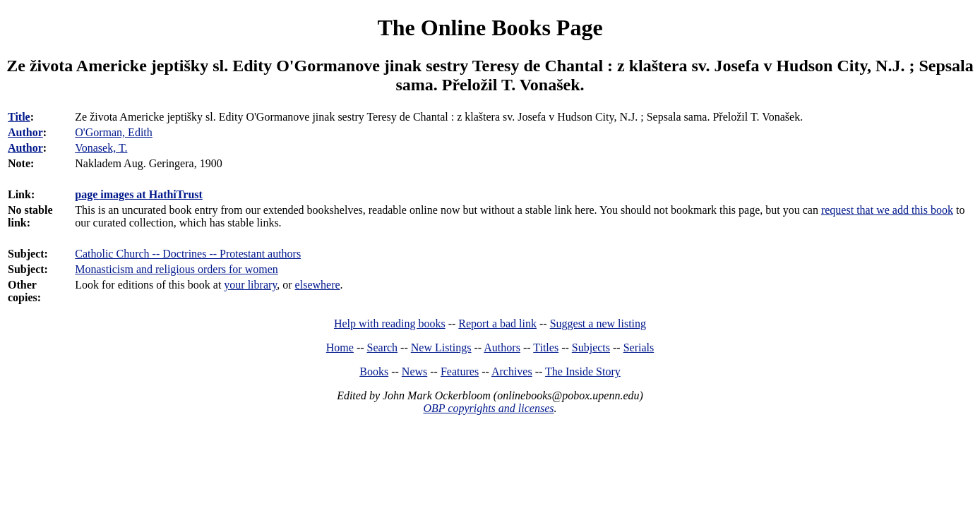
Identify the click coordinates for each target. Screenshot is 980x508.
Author (25, 132)
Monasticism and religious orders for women (177, 269)
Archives (512, 371)
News (414, 371)
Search (383, 347)
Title (19, 117)
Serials (639, 347)
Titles (546, 347)
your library (250, 285)
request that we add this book (887, 210)
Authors (502, 347)
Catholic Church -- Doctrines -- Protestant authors (188, 254)
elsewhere (318, 285)
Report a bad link (497, 323)
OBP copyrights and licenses (488, 408)
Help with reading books (390, 323)
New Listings (441, 347)
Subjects (591, 347)
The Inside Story (583, 371)
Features (460, 371)
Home (340, 347)
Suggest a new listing (598, 323)
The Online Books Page (490, 28)
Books (374, 371)
